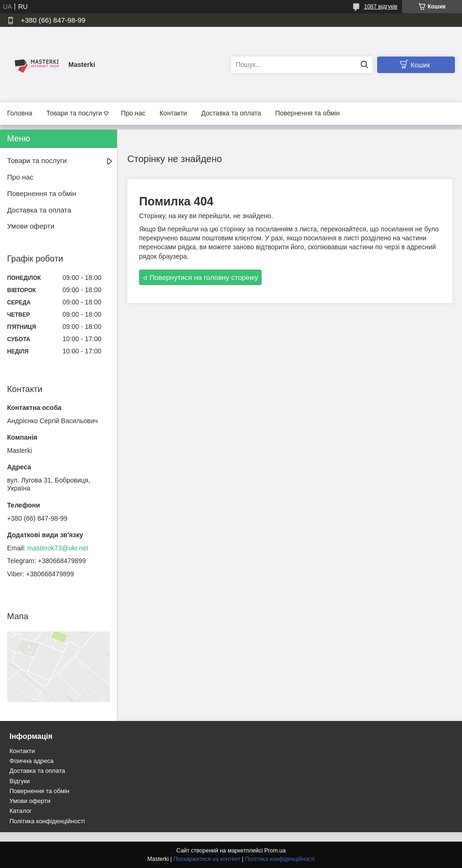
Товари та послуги (74, 113)
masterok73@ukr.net (58, 548)
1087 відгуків (381, 7)
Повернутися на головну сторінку (204, 277)
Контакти (173, 113)
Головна (20, 113)
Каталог (21, 811)
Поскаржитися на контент (207, 859)
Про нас (133, 113)
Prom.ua (275, 851)
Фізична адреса (32, 761)
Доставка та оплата (231, 113)
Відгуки (20, 781)
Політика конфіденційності (47, 821)
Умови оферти (31, 226)
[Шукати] (364, 65)
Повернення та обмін (308, 113)
